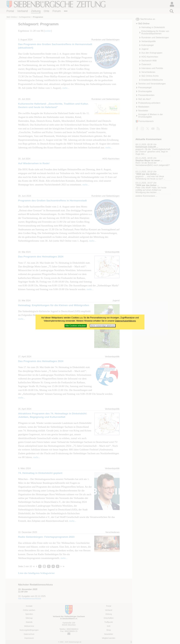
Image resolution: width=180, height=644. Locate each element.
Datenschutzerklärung (125, 321)
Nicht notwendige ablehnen (103, 326)
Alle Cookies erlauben (76, 326)
